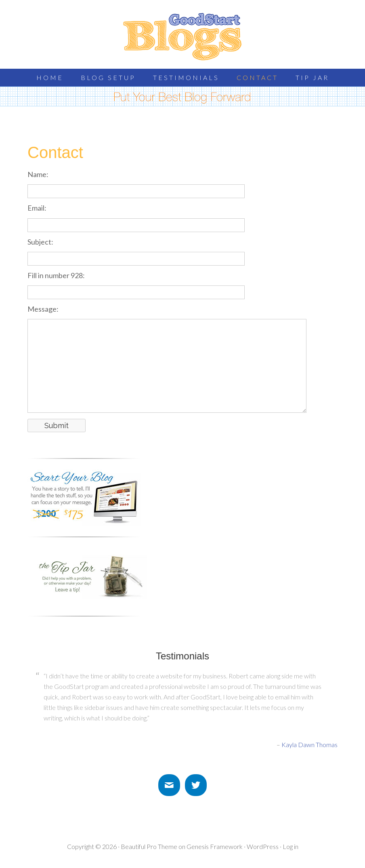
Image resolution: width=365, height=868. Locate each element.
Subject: (40, 242)
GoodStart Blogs (182, 36)
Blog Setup (108, 77)
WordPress (263, 846)
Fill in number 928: (56, 275)
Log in (291, 846)
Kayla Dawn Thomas (309, 744)
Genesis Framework (215, 846)
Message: (43, 309)
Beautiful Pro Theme (149, 846)
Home (50, 77)
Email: (37, 208)
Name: (38, 174)
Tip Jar (312, 77)
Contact (257, 77)
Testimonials (186, 77)
